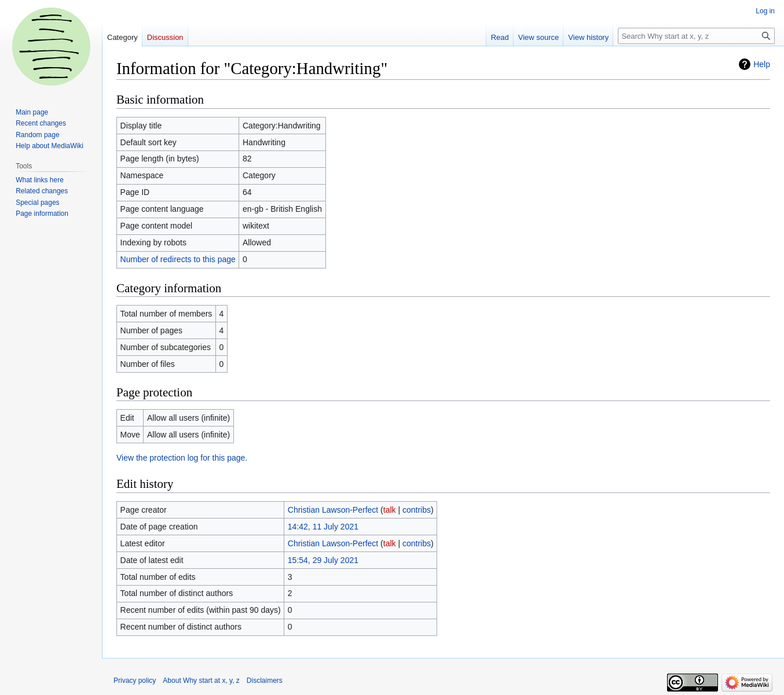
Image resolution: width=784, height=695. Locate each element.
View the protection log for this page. (182, 458)
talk (390, 510)
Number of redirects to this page (178, 259)
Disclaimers (265, 681)
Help (762, 64)
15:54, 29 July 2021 (323, 560)
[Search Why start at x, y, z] (696, 36)
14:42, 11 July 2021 (323, 527)
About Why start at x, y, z (201, 681)
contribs (417, 510)
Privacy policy (135, 681)
